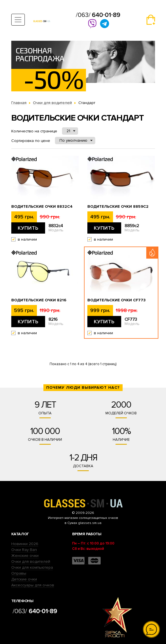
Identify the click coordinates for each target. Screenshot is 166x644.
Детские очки (24, 579)
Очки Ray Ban (24, 550)
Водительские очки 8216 (39, 300)
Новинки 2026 (25, 544)
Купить (28, 228)
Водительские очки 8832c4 (42, 207)
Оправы (19, 573)
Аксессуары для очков (33, 585)
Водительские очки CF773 (117, 300)
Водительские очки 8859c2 (118, 207)
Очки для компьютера (32, 567)
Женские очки (25, 556)
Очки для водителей (31, 561)
